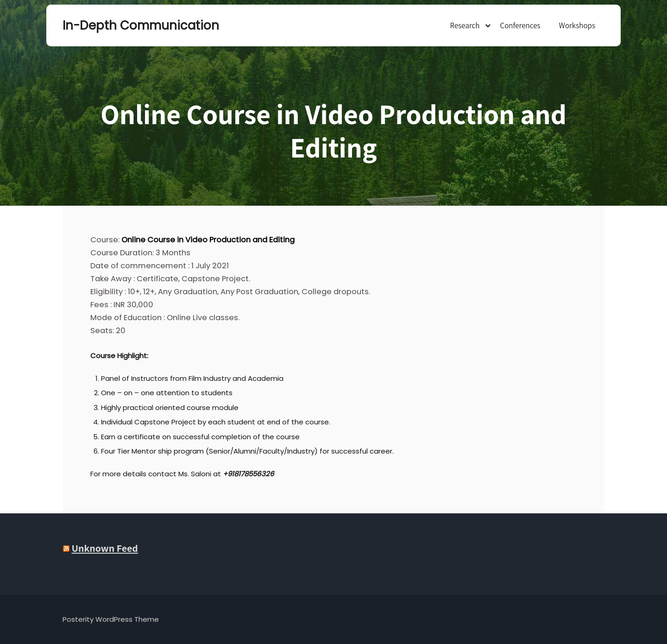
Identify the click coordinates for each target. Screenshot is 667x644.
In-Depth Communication (109, 25)
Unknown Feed (104, 548)
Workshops (577, 25)
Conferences (520, 25)
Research (465, 25)
